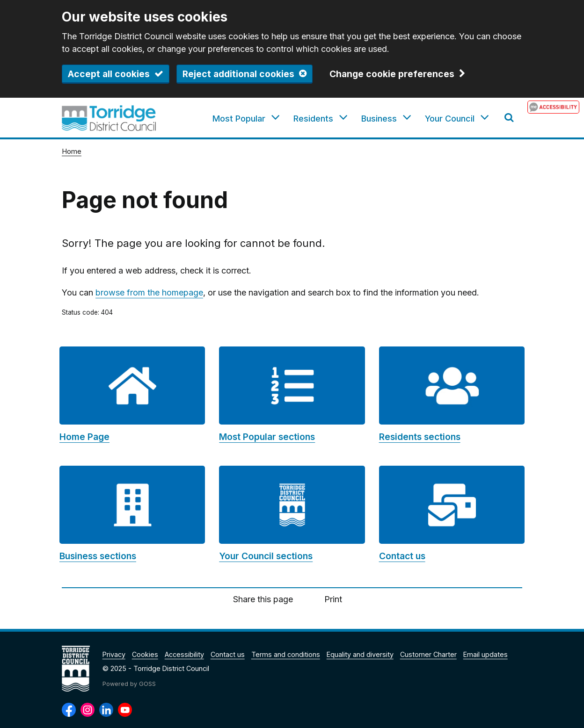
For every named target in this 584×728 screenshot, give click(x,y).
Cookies (145, 654)
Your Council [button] (450, 119)
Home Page (84, 437)
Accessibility (184, 654)
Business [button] (379, 119)
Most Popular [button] (239, 119)
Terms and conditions (286, 654)
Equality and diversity (360, 654)
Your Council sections (266, 556)
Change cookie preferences (392, 74)
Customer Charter (428, 654)
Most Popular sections (267, 437)
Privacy (114, 654)
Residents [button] (313, 119)
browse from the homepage (149, 292)
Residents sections (420, 437)
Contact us (402, 556)
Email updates (485, 654)
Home (72, 151)
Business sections (98, 556)
